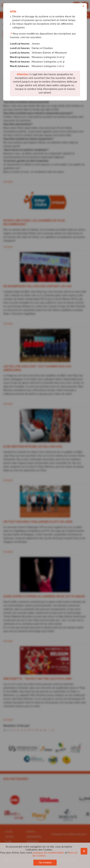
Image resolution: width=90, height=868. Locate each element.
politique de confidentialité (48, 853)
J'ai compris (45, 862)
